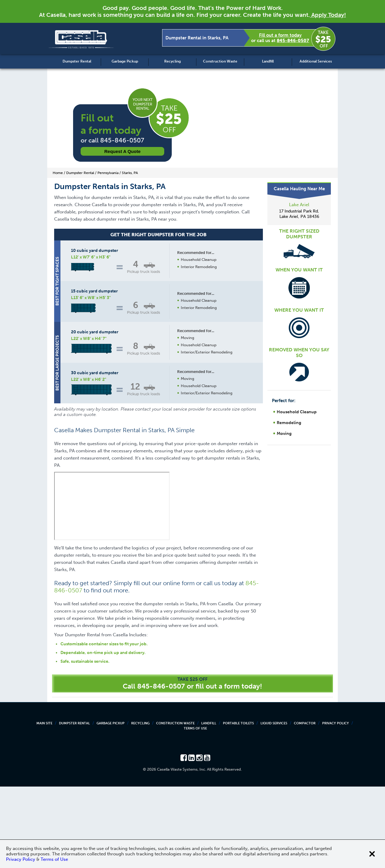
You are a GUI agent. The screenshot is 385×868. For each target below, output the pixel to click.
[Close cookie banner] (372, 854)
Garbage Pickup (125, 61)
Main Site (44, 805)
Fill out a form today (280, 35)
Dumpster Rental (77, 61)
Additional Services (316, 61)
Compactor (305, 805)
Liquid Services (274, 805)
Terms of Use (195, 810)
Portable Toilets (238, 805)
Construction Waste (220, 61)
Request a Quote (123, 151)
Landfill (268, 61)
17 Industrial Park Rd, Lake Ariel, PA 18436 (299, 214)
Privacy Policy (336, 805)
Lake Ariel (299, 205)
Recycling (172, 61)
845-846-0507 (293, 41)
